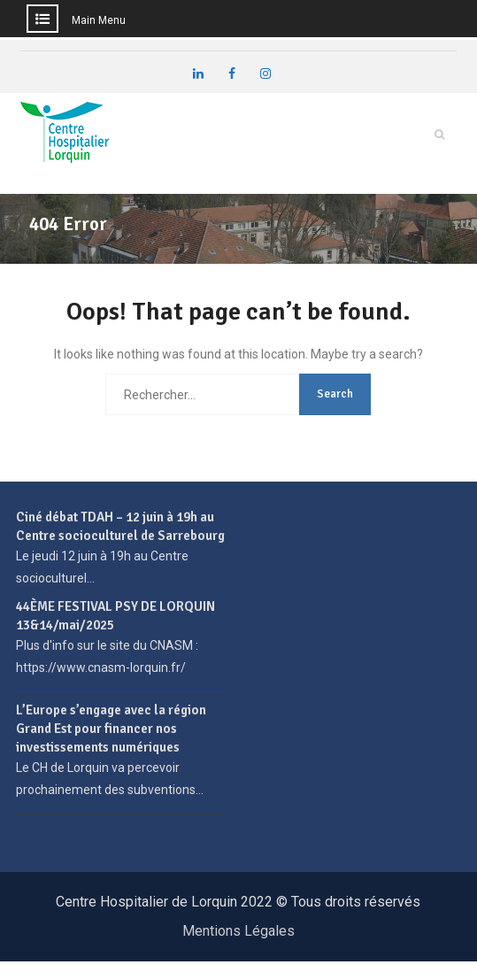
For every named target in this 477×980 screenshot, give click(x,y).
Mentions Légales (238, 931)
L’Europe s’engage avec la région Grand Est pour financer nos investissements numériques (111, 729)
